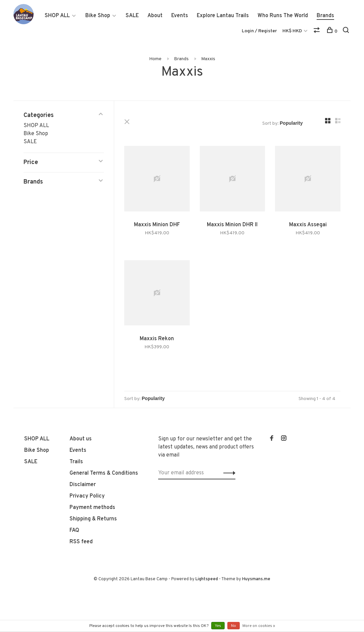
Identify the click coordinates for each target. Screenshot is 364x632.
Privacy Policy (87, 496)
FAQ (74, 530)
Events (180, 16)
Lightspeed (207, 579)
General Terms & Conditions (104, 473)
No (234, 626)
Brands (325, 16)
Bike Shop (98, 16)
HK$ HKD (293, 31)
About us (81, 439)
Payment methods (92, 508)
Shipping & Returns (93, 519)
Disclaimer (83, 485)
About (155, 16)
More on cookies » (259, 626)
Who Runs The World (283, 16)
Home (155, 59)
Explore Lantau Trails (223, 16)
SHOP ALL (57, 16)
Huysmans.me (256, 579)
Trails (76, 462)
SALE (132, 16)
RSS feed (81, 542)
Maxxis (208, 59)
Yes (218, 626)
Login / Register (259, 31)
